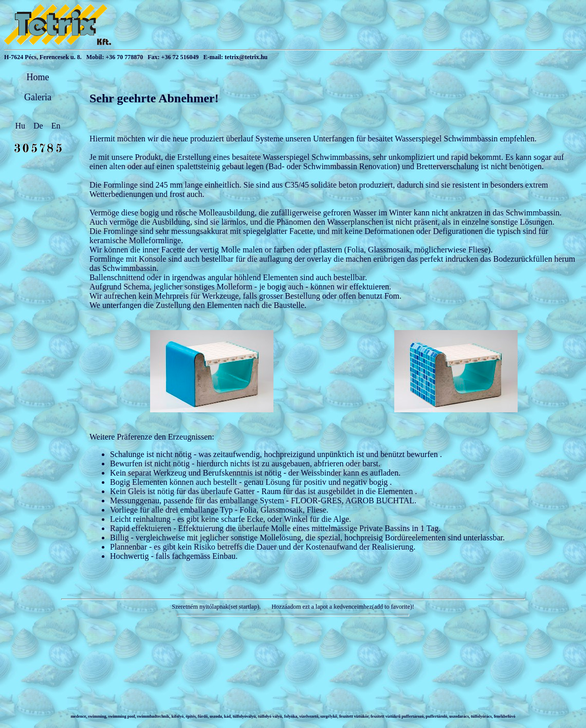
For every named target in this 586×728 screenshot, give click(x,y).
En (56, 126)
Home (38, 77)
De (39, 126)
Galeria (38, 97)
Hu (22, 126)
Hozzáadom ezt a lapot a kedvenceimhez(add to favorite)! (342, 607)
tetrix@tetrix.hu (246, 57)
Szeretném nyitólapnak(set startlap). (216, 607)
